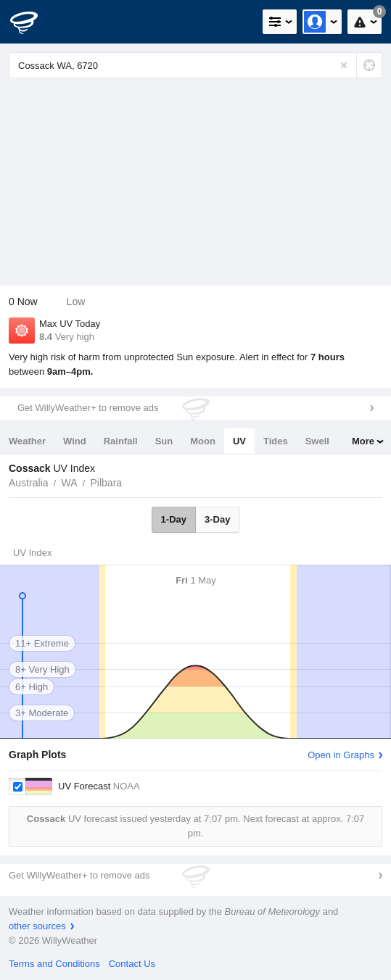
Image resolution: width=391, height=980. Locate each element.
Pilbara (107, 483)
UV (239, 441)
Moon (203, 441)
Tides (276, 441)
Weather (27, 441)
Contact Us (132, 964)
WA (69, 483)
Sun (164, 441)
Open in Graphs (341, 755)
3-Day (217, 519)
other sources (37, 926)
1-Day (174, 519)
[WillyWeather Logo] (33, 22)
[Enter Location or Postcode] (195, 65)
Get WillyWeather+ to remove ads (88, 408)
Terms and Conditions (54, 964)
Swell (317, 441)
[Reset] (344, 65)
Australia (28, 483)
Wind (75, 441)
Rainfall (121, 441)
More (363, 441)
